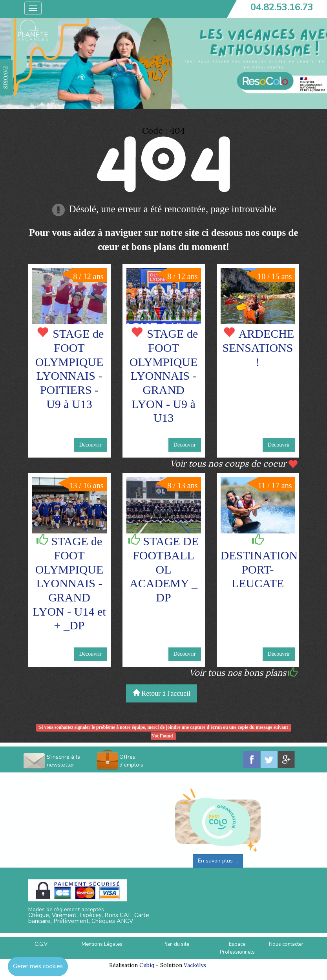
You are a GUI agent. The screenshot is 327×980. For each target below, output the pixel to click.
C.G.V (41, 944)
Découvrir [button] (90, 445)
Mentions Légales (102, 944)
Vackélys (195, 965)
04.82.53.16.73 (282, 7)
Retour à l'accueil (162, 693)
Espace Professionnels (237, 948)
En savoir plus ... (218, 861)
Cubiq (147, 965)
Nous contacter (286, 944)
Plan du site (176, 944)
